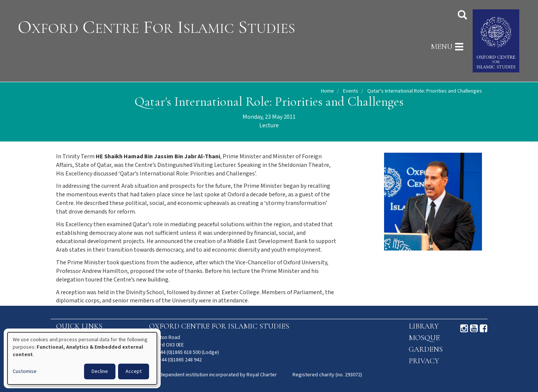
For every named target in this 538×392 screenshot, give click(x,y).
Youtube (474, 329)
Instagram (464, 329)
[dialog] (82, 358)
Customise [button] (25, 371)
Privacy (424, 361)
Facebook (484, 329)
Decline (100, 371)
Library (424, 326)
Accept (134, 371)
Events (351, 91)
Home (327, 91)
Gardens (426, 349)
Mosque (424, 338)
